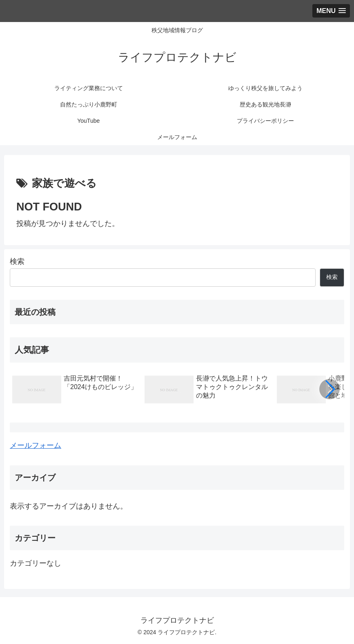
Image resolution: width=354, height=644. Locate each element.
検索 (17, 261)
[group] (76, 391)
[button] (330, 389)
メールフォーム (36, 445)
